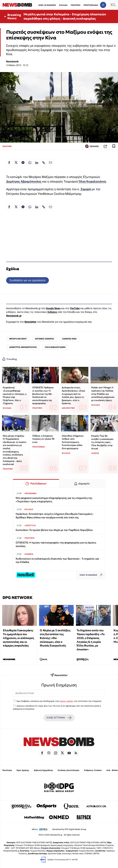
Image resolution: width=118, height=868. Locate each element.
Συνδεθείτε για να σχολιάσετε (27, 280)
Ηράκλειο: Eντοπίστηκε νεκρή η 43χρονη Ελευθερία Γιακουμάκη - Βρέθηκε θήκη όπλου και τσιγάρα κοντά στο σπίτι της (55, 516)
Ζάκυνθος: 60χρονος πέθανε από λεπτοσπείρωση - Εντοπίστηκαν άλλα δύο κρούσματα (73, 442)
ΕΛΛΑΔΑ (63, 5)
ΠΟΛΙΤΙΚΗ (76, 5)
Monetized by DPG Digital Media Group (69, 829)
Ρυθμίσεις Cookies (93, 770)
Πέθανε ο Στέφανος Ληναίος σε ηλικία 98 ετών (43, 439)
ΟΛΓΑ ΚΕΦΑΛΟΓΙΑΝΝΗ (55, 347)
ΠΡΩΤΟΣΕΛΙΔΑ (91, 5)
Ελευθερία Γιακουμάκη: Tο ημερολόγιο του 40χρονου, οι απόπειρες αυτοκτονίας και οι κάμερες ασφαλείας (18, 638)
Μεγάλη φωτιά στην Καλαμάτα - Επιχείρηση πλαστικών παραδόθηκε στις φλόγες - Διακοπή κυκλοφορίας (65, 16)
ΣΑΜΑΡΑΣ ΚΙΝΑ (69, 339)
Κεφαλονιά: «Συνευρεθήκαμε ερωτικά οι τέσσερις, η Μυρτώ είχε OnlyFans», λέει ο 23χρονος (15, 395)
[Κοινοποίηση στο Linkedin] (37, 163)
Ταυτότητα (7, 770)
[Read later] (114, 146)
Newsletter (30, 322)
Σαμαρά (85, 189)
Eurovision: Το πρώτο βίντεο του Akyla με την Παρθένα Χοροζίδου (54, 530)
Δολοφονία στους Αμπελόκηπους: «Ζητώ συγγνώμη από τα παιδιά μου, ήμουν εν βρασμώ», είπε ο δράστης (73, 395)
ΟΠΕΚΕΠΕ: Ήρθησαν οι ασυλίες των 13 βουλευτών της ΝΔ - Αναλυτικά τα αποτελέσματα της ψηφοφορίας (43, 395)
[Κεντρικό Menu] (113, 5)
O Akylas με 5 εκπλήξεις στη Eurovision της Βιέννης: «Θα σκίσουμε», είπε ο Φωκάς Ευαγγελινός (55, 638)
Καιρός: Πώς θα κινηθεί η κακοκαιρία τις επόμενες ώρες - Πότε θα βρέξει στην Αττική (102, 442)
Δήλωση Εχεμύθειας (43, 770)
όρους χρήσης (67, 701)
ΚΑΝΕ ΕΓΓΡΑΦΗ (59, 718)
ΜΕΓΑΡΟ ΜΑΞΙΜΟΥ (18, 339)
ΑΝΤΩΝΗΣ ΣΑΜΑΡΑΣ (44, 339)
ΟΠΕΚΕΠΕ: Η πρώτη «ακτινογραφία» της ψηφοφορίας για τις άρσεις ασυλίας (56, 544)
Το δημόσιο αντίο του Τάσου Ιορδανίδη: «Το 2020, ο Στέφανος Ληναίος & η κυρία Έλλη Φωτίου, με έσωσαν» (91, 640)
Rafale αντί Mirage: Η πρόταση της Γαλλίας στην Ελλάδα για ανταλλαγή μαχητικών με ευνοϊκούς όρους (103, 394)
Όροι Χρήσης (23, 770)
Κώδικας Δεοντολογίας (69, 770)
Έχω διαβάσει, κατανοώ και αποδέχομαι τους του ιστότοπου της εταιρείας (59, 701)
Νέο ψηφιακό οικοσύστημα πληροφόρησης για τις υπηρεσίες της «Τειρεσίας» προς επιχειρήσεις (54, 500)
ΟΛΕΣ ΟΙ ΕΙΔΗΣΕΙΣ (47, 5)
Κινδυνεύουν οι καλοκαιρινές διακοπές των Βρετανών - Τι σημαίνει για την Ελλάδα (57, 560)
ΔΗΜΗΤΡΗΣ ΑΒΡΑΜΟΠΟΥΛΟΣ (23, 347)
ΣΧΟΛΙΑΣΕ (92, 146)
